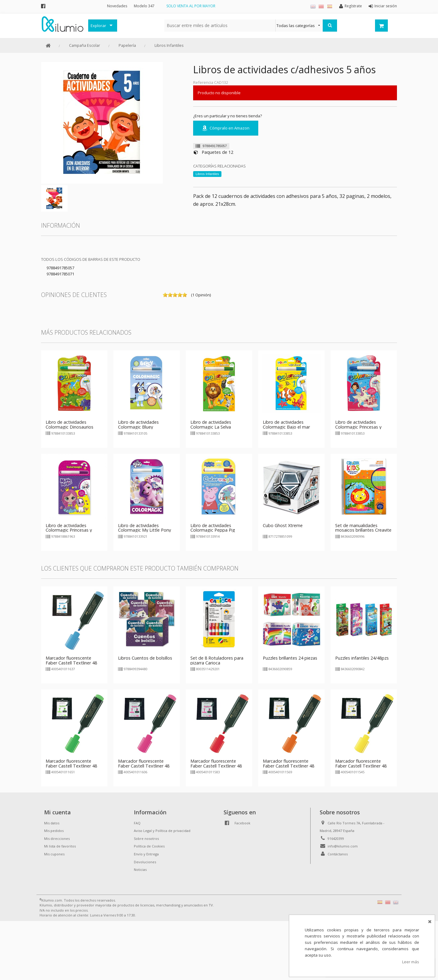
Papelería (127, 45)
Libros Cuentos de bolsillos (145, 658)
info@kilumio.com (343, 846)
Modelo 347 (144, 6)
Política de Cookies (149, 846)
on (165, 295)
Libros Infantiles (169, 45)
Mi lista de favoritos (60, 846)
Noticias (140, 870)
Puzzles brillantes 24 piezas (290, 658)
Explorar (98, 26)
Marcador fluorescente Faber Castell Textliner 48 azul (71, 663)
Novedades (117, 6)
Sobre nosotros (146, 839)
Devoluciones (145, 862)
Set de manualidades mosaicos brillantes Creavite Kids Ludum (363, 530)
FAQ (137, 823)
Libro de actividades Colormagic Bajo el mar (286, 424)
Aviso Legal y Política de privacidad (162, 831)
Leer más (411, 962)
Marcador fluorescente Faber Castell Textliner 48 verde (71, 766)
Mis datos (52, 823)
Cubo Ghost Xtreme (283, 525)
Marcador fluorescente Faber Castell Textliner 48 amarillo (361, 766)
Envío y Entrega (146, 854)
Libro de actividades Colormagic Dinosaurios (70, 424)
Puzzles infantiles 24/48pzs (362, 658)
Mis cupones (54, 854)
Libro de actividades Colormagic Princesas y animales (69, 530)
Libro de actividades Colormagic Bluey (138, 424)
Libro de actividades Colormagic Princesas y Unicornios (358, 427)
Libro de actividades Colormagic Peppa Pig (213, 528)
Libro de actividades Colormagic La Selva (211, 424)
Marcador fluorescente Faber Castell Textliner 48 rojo (216, 766)
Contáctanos (338, 854)
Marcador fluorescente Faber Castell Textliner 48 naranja (289, 766)
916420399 (336, 839)
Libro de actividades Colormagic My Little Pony (144, 528)
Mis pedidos (54, 831)
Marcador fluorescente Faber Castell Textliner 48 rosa (144, 766)
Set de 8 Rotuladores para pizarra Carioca (217, 660)
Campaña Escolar (85, 45)
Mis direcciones (57, 839)
